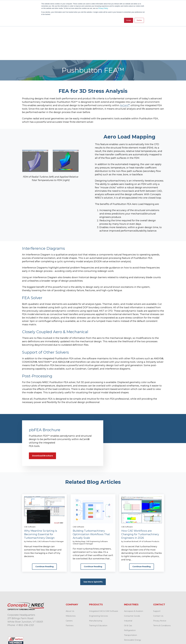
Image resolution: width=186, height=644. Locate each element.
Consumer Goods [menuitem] (132, 581)
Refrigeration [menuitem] (130, 596)
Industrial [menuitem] (128, 586)
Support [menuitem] (157, 577)
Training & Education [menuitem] (98, 591)
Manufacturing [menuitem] (96, 586)
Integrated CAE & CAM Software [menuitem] (104, 577)
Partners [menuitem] (70, 591)
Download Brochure (43, 418)
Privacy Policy (103, 8)
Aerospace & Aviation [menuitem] (134, 577)
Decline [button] (139, 20)
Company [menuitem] (72, 570)
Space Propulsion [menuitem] (132, 610)
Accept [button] (129, 20)
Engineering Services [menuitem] (98, 581)
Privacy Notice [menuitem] (160, 586)
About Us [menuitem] (70, 577)
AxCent (125, 67)
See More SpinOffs (93, 547)
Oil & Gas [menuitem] (128, 591)
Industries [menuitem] (131, 570)
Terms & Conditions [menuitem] (162, 591)
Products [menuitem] (96, 570)
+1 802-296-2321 (25, 591)
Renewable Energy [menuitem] (133, 605)
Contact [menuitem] (159, 570)
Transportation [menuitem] (131, 601)
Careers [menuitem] (69, 586)
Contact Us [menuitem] (158, 581)
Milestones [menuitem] (71, 581)
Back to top (168, 634)
